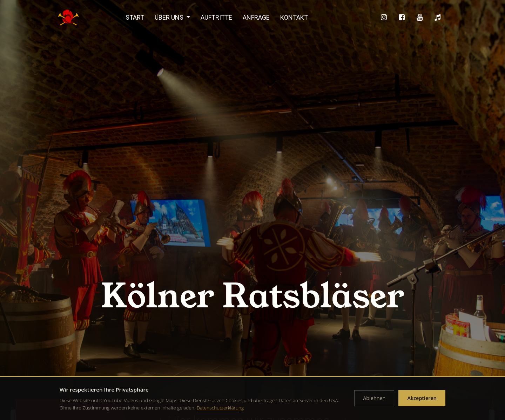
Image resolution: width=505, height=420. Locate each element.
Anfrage (256, 17)
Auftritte (216, 17)
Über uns (170, 17)
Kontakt (294, 17)
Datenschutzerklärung (220, 408)
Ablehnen (374, 398)
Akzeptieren (422, 398)
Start (135, 17)
